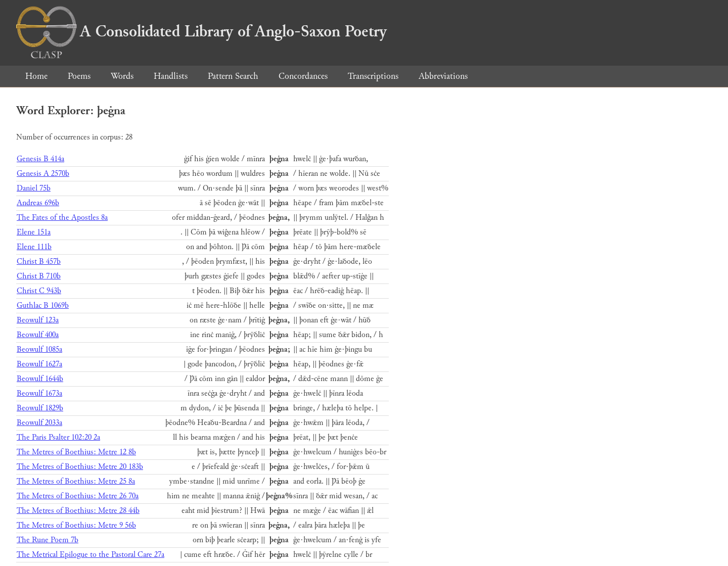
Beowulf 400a (38, 335)
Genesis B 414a (40, 159)
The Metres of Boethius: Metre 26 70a (78, 496)
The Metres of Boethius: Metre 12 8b (76, 452)
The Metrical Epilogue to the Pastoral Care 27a (90, 555)
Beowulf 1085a (39, 349)
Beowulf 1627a (39, 364)
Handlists (171, 76)
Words (122, 76)
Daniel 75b (34, 188)
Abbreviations (443, 76)
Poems (79, 76)
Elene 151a (34, 232)
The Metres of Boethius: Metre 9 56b (76, 525)
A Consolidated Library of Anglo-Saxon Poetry (201, 31)
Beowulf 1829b (40, 408)
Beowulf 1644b (40, 379)
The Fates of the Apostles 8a (62, 218)
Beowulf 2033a (39, 423)
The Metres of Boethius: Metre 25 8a (76, 481)
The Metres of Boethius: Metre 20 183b (80, 467)
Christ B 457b (39, 262)
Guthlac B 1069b (43, 305)
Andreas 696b (38, 203)
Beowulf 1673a (39, 393)
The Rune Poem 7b (48, 540)
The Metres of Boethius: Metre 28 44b (78, 511)
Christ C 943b (39, 291)
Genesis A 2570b (43, 174)
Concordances (303, 76)
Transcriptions (373, 76)
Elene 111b (34, 247)
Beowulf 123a (38, 320)
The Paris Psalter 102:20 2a (58, 437)
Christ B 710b (39, 276)
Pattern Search (233, 76)
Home (36, 76)
